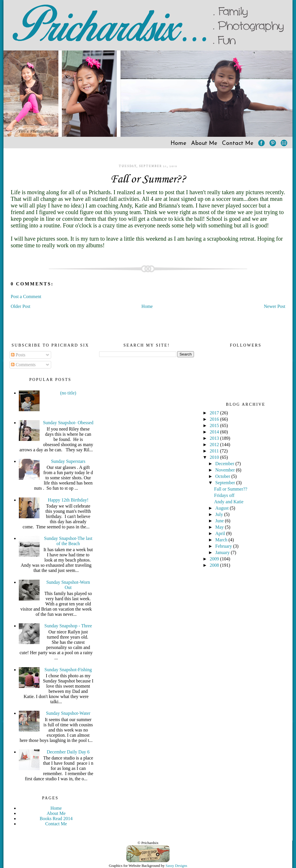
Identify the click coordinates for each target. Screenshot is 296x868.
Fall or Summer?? (148, 179)
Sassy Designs (176, 866)
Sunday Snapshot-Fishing (68, 670)
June (220, 521)
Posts (18, 355)
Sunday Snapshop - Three (68, 626)
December (225, 464)
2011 (215, 451)
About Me (204, 143)
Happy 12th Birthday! (68, 500)
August (223, 508)
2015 (215, 425)
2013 (215, 438)
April (221, 533)
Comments (23, 365)
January (223, 552)
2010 (215, 457)
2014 (215, 432)
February (224, 546)
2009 (215, 559)
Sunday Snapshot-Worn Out (68, 585)
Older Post (21, 306)
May (220, 527)
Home (178, 143)
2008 (215, 565)
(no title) (68, 393)
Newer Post (275, 306)
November (226, 470)
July (220, 514)
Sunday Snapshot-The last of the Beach (68, 541)
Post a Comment (26, 296)
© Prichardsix (148, 843)
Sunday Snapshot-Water (68, 713)
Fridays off (224, 495)
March (222, 540)
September (226, 483)
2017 (215, 413)
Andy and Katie (229, 502)
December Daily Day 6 (68, 752)
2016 (215, 419)
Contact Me (238, 143)
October (223, 476)
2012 (215, 445)
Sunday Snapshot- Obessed (68, 423)
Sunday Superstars (68, 461)
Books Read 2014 (56, 819)
